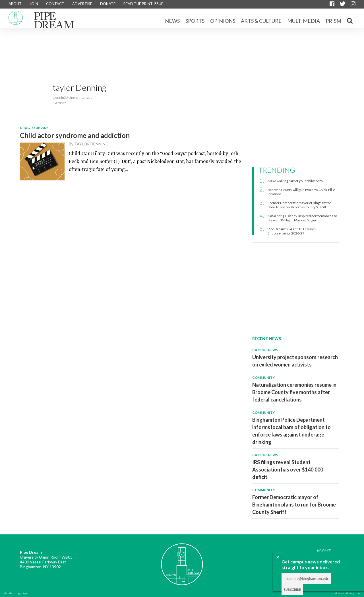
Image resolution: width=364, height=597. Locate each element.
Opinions (223, 21)
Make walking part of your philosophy (295, 181)
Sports (195, 21)
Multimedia (304, 21)
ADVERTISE (82, 4)
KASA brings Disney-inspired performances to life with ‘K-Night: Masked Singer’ (302, 218)
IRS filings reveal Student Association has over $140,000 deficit (288, 470)
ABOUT (15, 4)
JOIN (34, 4)
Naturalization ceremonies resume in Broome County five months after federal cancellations (294, 392)
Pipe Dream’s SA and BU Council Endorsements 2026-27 (292, 231)
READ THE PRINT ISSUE (143, 4)
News (172, 21)
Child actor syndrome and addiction (75, 135)
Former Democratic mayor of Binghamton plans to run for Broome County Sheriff (300, 205)
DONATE (108, 4)
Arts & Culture (261, 21)
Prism (333, 21)
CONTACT (55, 4)
